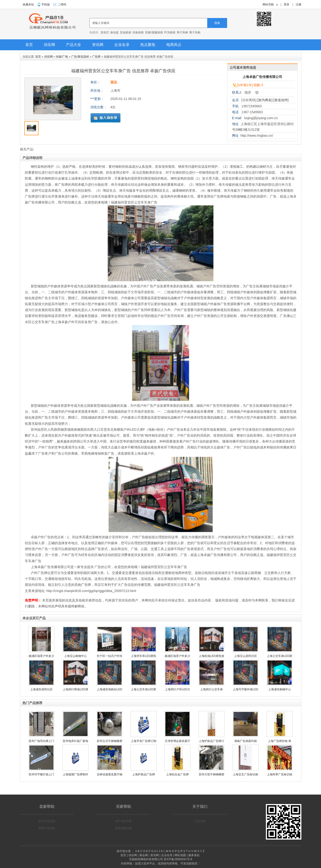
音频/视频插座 (154, 32)
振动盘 (114, 32)
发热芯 (105, 32)
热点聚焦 (148, 45)
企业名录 (122, 45)
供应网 (49, 45)
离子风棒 (182, 32)
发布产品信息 (47, 821)
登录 (286, 5)
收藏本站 (28, 5)
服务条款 (194, 855)
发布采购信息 (123, 828)
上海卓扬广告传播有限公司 (262, 77)
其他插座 (126, 32)
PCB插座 (170, 32)
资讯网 (98, 45)
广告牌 (96, 57)
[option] (53, 100)
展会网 (144, 855)
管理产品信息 (47, 828)
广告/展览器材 (80, 57)
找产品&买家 (123, 821)
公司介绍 (200, 821)
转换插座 (138, 32)
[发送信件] (281, 100)
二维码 (62, 5)
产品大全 (74, 45)
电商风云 (174, 45)
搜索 (217, 23)
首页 (29, 45)
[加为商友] (265, 100)
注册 (299, 5)
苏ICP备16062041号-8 (178, 859)
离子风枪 (195, 32)
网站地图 (180, 855)
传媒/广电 (62, 57)
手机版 (46, 5)
